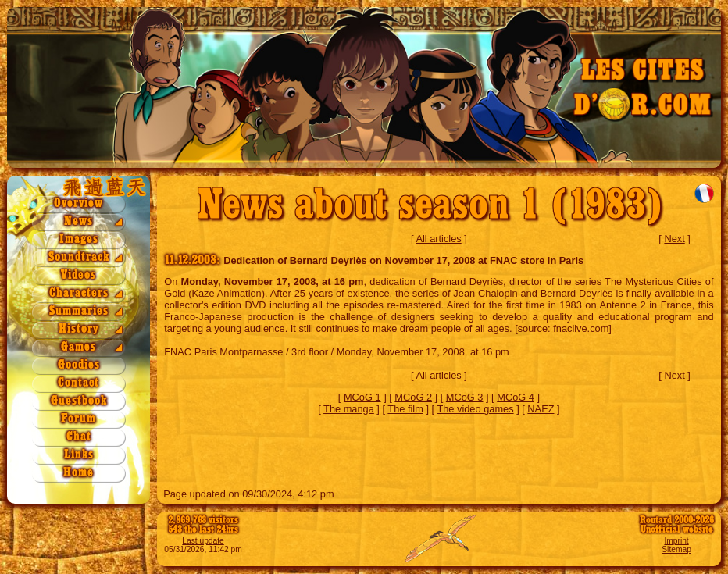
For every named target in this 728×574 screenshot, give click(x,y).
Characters (79, 293)
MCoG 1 (362, 397)
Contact (79, 383)
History (79, 329)
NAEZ (541, 409)
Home (79, 473)
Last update (203, 541)
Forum (79, 419)
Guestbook (79, 401)
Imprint (676, 541)
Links (79, 455)
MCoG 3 (465, 397)
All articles (438, 239)
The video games (475, 409)
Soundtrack (79, 257)
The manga (349, 409)
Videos (79, 275)
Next (674, 239)
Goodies (79, 365)
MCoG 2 (413, 397)
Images (79, 239)
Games (79, 347)
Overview (79, 203)
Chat (79, 437)
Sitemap (676, 549)
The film (405, 409)
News (79, 221)
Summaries (79, 311)
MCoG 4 (516, 397)
